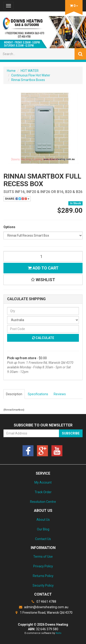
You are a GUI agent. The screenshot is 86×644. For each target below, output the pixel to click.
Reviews (60, 394)
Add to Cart (43, 268)
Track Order (43, 492)
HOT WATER (30, 71)
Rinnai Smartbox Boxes (28, 80)
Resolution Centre (43, 502)
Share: (17, 199)
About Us (43, 520)
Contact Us (43, 539)
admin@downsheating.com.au (43, 607)
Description (14, 394)
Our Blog (43, 529)
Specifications (38, 394)
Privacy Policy (43, 566)
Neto (59, 633)
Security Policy (43, 585)
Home (11, 71)
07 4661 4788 (43, 602)
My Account (43, 482)
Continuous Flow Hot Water (31, 75)
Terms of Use (43, 557)
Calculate (43, 338)
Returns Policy (43, 576)
